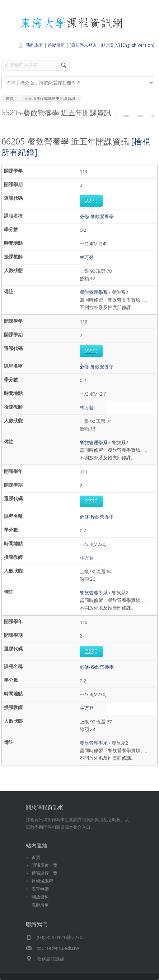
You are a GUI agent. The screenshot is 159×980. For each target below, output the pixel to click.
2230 (91, 501)
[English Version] (138, 45)
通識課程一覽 (45, 873)
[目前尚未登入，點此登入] (95, 45)
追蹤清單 (56, 45)
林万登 (87, 257)
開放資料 (40, 897)
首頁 (36, 857)
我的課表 (34, 45)
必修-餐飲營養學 (97, 216)
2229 (91, 201)
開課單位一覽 (45, 865)
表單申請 (40, 889)
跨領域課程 (42, 881)
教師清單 (40, 905)
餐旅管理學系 (94, 292)
